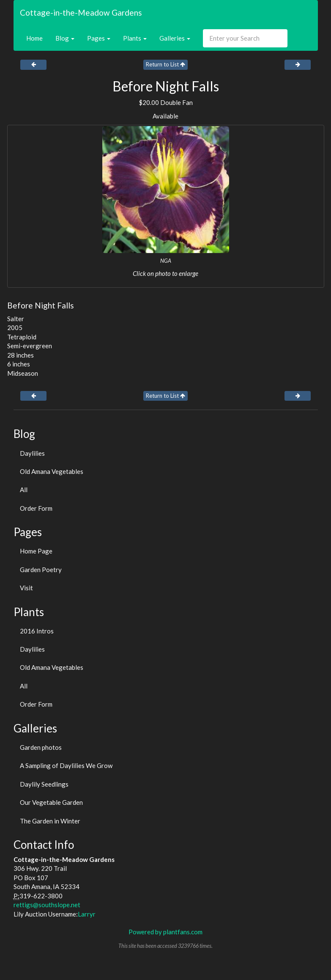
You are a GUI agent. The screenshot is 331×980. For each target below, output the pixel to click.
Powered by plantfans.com (165, 932)
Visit (26, 588)
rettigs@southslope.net (47, 905)
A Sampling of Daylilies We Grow (66, 765)
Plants (135, 38)
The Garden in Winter (50, 821)
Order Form (36, 508)
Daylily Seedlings (44, 784)
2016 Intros (37, 631)
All (24, 490)
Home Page (36, 551)
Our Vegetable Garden (51, 802)
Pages (99, 38)
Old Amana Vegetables (52, 471)
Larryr (87, 914)
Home (34, 38)
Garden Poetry (41, 570)
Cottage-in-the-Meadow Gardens (81, 12)
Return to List (165, 64)
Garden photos (41, 747)
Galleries (175, 38)
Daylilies (32, 453)
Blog (65, 38)
